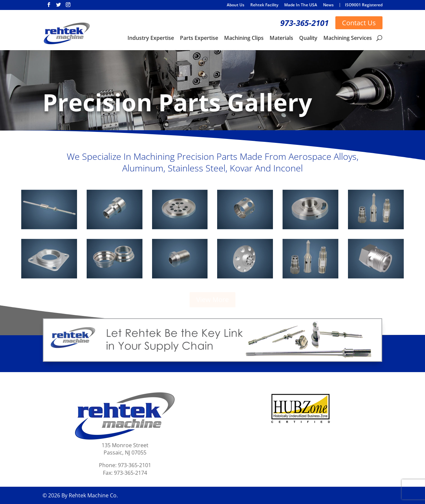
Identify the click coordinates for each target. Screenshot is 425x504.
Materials (281, 39)
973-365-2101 (304, 23)
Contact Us (359, 23)
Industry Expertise (151, 39)
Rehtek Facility (264, 5)
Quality (308, 39)
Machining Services (348, 39)
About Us (236, 5)
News (328, 5)
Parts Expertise (199, 39)
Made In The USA (301, 5)
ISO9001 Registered (364, 5)
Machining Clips (244, 39)
